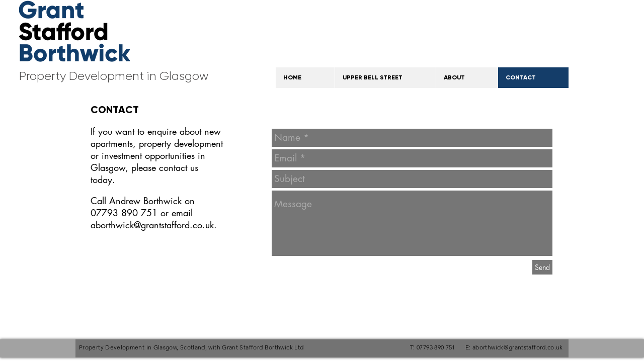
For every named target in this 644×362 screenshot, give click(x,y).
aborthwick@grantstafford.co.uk (152, 225)
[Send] (542, 267)
